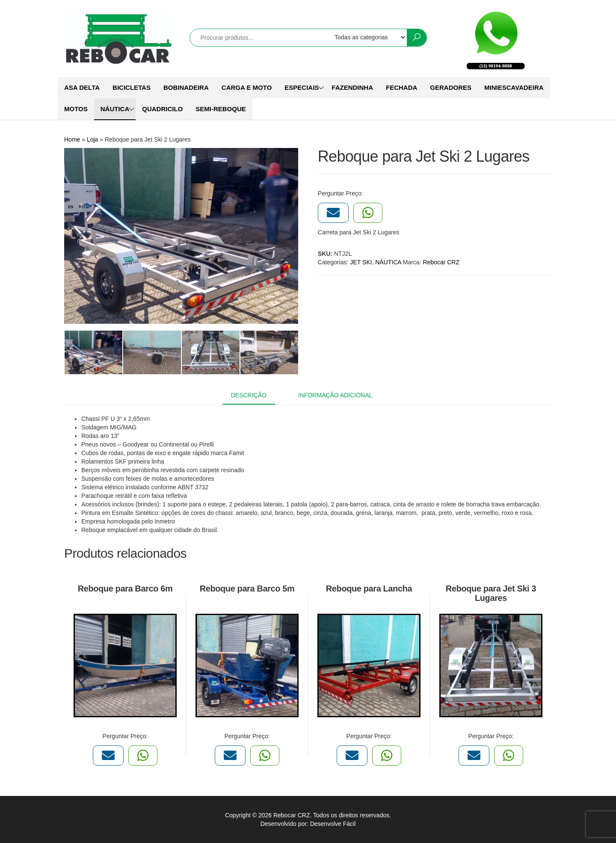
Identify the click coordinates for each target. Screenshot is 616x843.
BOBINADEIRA (186, 87)
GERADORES (451, 87)
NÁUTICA (115, 109)
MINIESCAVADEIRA (514, 87)
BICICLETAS (132, 87)
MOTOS (76, 109)
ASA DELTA (82, 87)
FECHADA (401, 87)
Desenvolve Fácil (333, 824)
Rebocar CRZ (441, 262)
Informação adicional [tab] (335, 395)
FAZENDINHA (352, 87)
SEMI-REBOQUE (221, 109)
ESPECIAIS (302, 87)
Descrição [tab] (249, 395)
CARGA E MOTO (247, 87)
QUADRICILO (162, 109)
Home (72, 139)
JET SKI (361, 262)
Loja (92, 139)
